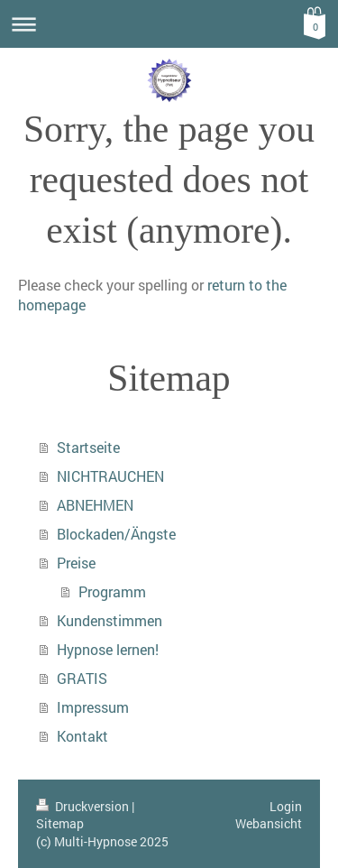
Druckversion (84, 806)
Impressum (93, 707)
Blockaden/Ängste (116, 534)
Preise (76, 563)
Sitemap (60, 823)
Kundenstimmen (110, 620)
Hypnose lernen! (108, 649)
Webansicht (269, 823)
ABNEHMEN (95, 505)
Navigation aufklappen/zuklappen (169, 24)
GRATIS (82, 678)
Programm (112, 591)
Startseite (88, 447)
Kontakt (82, 736)
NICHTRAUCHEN (110, 476)
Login (286, 806)
